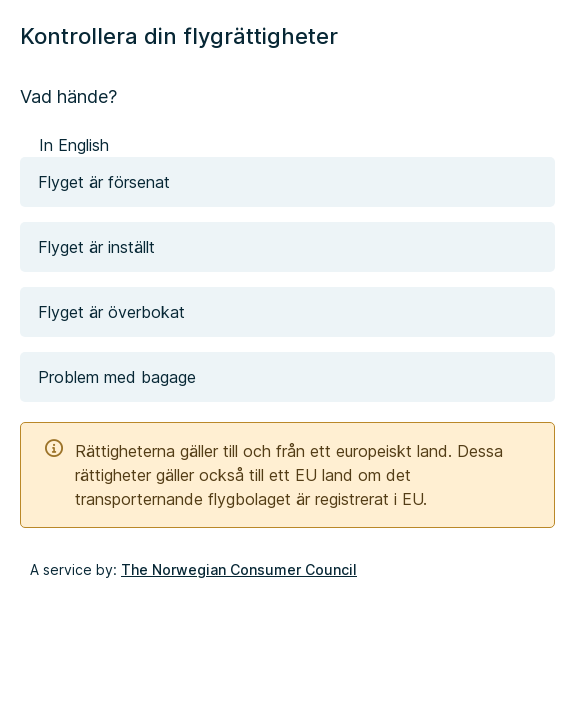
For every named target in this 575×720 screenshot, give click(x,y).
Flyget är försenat (104, 182)
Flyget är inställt (96, 247)
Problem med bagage (117, 377)
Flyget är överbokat (111, 312)
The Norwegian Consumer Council (239, 569)
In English (74, 145)
